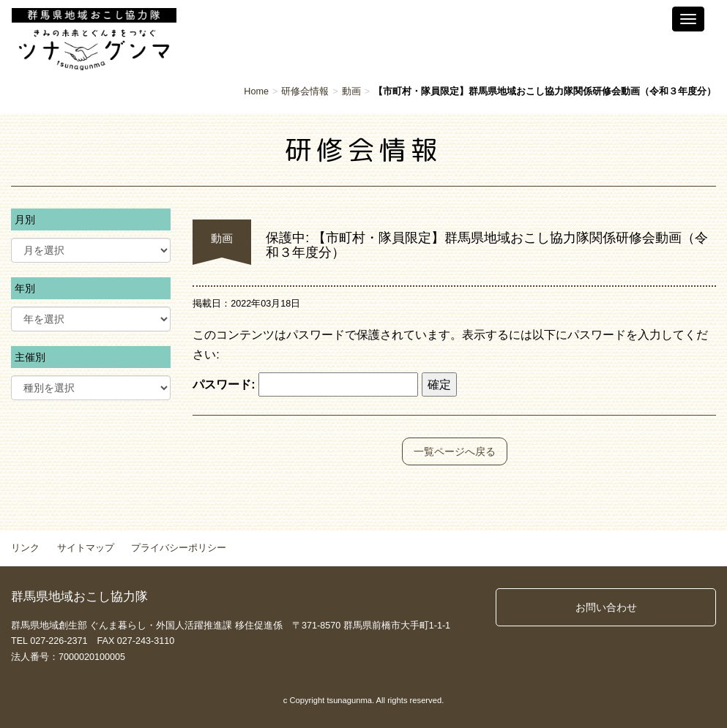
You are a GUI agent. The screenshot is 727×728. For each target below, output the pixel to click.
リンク (25, 548)
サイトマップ (86, 548)
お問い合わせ (606, 607)
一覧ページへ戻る (455, 451)
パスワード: (305, 384)
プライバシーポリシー (179, 548)
